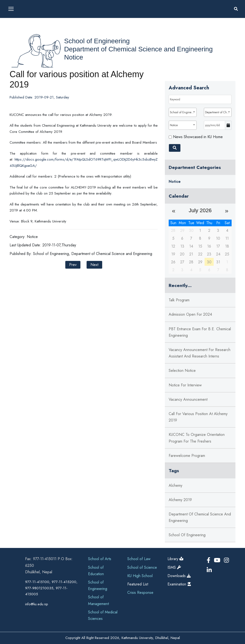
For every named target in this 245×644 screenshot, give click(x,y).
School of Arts (100, 559)
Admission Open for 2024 (190, 314)
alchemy (175, 485)
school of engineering (187, 535)
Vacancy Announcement (188, 399)
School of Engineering (97, 41)
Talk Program (179, 300)
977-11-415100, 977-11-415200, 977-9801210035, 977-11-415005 (51, 588)
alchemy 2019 (180, 500)
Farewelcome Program (187, 456)
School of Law (139, 559)
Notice (74, 57)
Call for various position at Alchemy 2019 (198, 417)
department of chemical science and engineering (200, 517)
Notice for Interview (185, 385)
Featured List (138, 584)
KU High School (140, 576)
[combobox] (183, 112)
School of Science (142, 567)
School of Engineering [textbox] (183, 112)
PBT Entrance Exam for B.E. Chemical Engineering (200, 332)
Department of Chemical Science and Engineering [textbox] (218, 112)
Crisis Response (140, 593)
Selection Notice (182, 371)
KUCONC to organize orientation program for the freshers (197, 438)
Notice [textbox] (174, 125)
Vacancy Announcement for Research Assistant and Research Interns (200, 353)
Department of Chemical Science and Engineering (138, 49)
